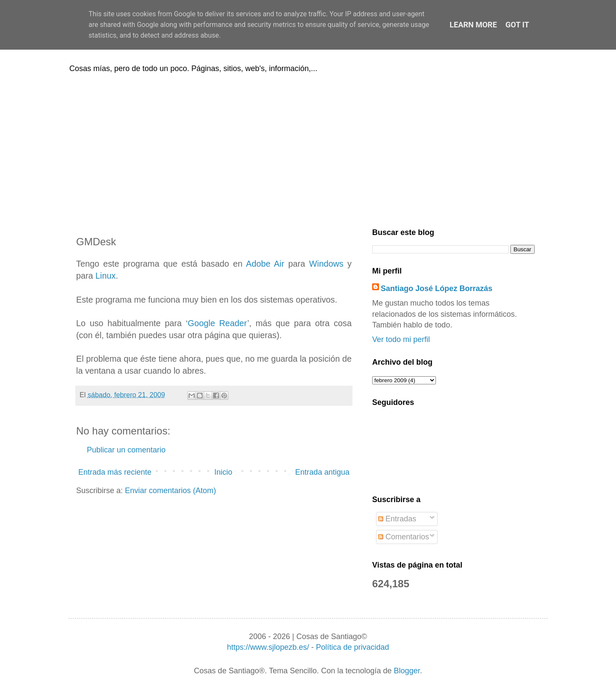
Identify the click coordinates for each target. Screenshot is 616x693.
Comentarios (404, 537)
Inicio (223, 472)
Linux (105, 276)
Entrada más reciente (115, 472)
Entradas (397, 519)
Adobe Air (265, 264)
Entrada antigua (322, 472)
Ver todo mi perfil (401, 339)
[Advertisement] (308, 149)
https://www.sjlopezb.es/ (268, 647)
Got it (517, 25)
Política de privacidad (352, 647)
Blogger (407, 671)
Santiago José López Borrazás (437, 289)
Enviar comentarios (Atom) (170, 491)
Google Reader (218, 323)
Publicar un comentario (126, 450)
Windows (326, 264)
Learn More (473, 25)
